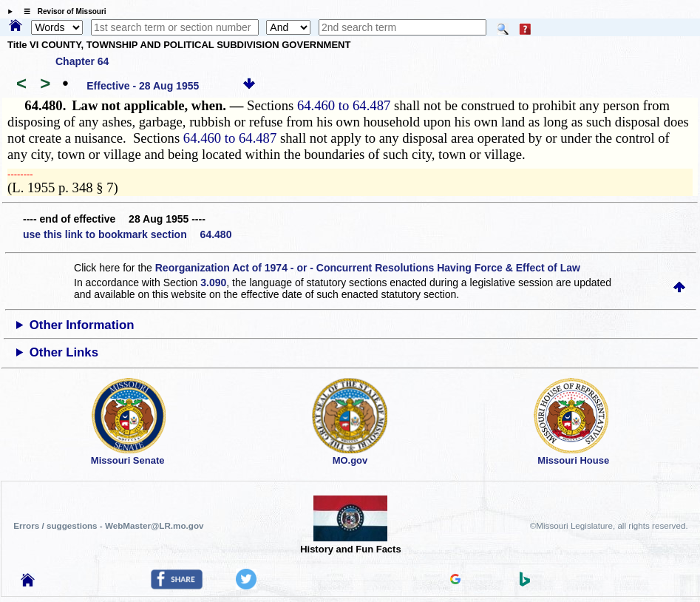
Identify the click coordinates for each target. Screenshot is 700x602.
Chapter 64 (82, 61)
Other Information (82, 325)
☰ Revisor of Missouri (61, 11)
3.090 (213, 283)
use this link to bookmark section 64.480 (127, 234)
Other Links (64, 352)
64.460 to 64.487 (344, 105)
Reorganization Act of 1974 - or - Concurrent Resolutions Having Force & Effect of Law (368, 268)
